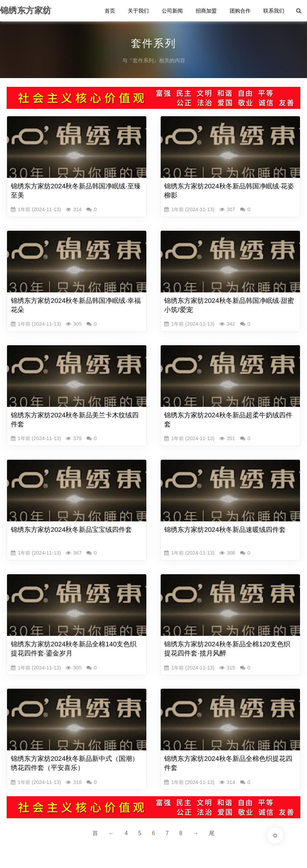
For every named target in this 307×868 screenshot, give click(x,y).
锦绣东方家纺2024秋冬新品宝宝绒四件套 (72, 530)
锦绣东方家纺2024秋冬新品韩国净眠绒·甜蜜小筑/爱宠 (229, 305)
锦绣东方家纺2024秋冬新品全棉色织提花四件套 (228, 763)
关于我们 (140, 11)
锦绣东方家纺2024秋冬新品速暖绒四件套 (225, 530)
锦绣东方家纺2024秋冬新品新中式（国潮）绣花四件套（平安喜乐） (75, 763)
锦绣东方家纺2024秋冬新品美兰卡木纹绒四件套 (75, 420)
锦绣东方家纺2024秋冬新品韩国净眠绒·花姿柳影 (229, 191)
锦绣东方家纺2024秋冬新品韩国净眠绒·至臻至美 (76, 191)
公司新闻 (173, 11)
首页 (111, 11)
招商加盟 (207, 11)
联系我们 (274, 11)
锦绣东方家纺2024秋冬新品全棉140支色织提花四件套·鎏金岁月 (74, 649)
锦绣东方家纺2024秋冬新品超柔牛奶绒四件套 (228, 420)
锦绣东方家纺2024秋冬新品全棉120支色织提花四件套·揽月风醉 (227, 649)
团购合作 (240, 11)
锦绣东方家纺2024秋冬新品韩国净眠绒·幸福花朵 (76, 305)
